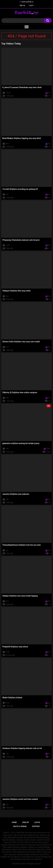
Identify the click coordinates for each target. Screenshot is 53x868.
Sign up (22, 5)
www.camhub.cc (28, 2)
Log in (31, 5)
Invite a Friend (20, 826)
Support (36, 826)
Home (14, 822)
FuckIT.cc (24, 864)
